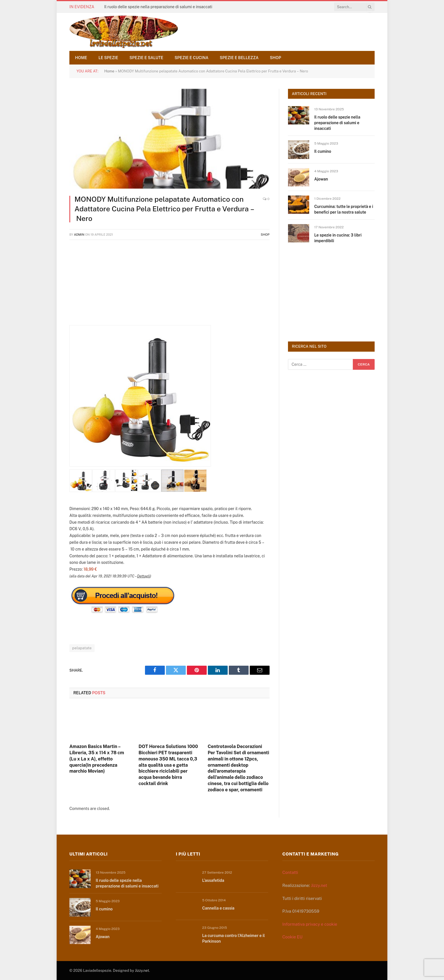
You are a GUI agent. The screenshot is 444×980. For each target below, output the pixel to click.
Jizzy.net (319, 885)
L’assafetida (213, 880)
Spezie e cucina (192, 58)
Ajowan (321, 179)
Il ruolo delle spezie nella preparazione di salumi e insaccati (158, 7)
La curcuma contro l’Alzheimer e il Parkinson (233, 938)
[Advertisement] (169, 285)
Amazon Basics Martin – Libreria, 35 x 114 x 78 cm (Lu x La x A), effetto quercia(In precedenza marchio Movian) (97, 759)
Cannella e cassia (218, 908)
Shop (276, 58)
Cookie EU (292, 937)
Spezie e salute (146, 58)
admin (79, 235)
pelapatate (82, 648)
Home (81, 58)
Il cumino (323, 151)
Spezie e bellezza (239, 58)
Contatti (290, 872)
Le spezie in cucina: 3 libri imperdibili (338, 238)
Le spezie (108, 58)
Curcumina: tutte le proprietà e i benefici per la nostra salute (344, 209)
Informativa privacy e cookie (310, 924)
